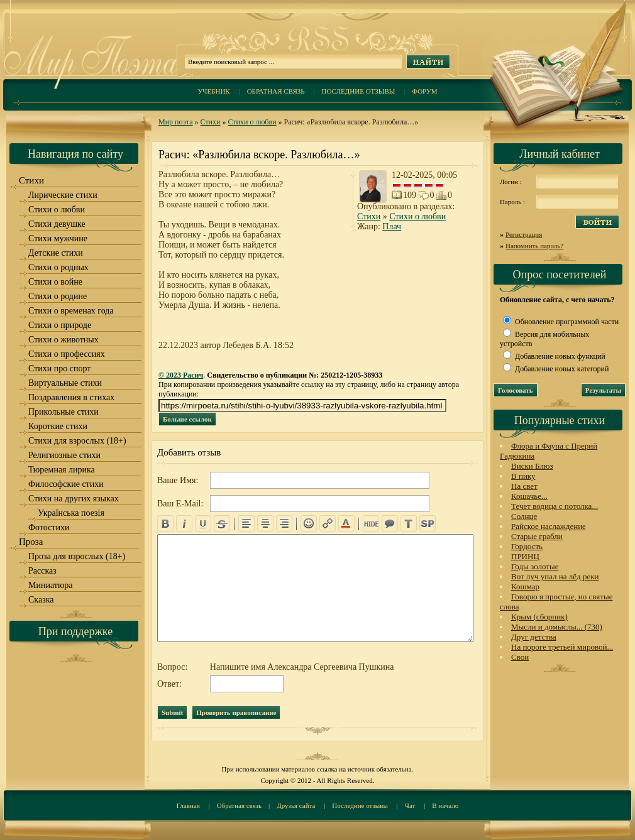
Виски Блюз (532, 466)
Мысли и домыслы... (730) (557, 627)
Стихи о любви (252, 122)
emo (309, 523)
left (246, 523)
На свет (524, 486)
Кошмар (525, 586)
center (265, 523)
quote (390, 523)
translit (409, 523)
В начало (445, 805)
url (328, 523)
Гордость (527, 546)
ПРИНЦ (525, 556)
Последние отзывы (359, 91)
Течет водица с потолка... (555, 506)
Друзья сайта (296, 805)
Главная (188, 805)
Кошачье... (529, 496)
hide (371, 523)
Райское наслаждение (549, 526)
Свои (520, 657)
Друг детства (534, 637)
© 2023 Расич (181, 375)
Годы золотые (535, 566)
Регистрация (524, 234)
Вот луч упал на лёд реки (555, 576)
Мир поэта (176, 122)
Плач (392, 226)
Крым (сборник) (539, 617)
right (284, 523)
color (346, 523)
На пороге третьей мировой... (562, 647)
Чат (410, 805)
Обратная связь (276, 91)
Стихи (211, 122)
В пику (523, 476)
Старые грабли (537, 536)
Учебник (213, 91)
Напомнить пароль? (534, 246)
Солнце (524, 516)
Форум (424, 91)
